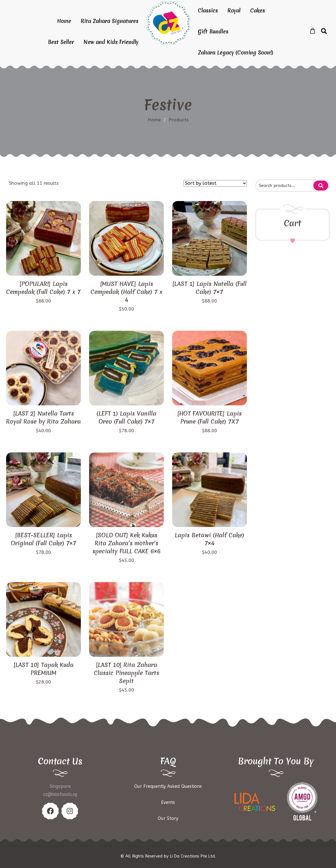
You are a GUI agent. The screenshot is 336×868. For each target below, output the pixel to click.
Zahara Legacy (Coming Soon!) (236, 53)
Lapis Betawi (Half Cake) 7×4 (209, 539)
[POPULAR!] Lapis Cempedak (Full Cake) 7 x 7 (43, 288)
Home (64, 21)
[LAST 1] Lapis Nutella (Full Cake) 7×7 (209, 288)
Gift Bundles (213, 32)
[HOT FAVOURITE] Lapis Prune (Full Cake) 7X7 (209, 418)
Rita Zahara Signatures (110, 21)
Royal (234, 11)
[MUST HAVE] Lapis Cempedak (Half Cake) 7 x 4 (126, 292)
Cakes (258, 11)
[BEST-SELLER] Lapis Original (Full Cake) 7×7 (43, 539)
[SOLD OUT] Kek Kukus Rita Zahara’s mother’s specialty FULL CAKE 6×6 (126, 543)
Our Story (168, 818)
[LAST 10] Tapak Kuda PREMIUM (43, 669)
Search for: (321, 186)
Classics (208, 11)
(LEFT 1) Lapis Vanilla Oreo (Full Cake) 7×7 (126, 418)
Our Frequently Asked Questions (168, 786)
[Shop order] (215, 183)
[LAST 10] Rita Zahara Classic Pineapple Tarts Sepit (126, 673)
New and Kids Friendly (111, 42)
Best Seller (61, 42)
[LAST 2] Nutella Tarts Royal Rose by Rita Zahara (43, 418)
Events (168, 802)
